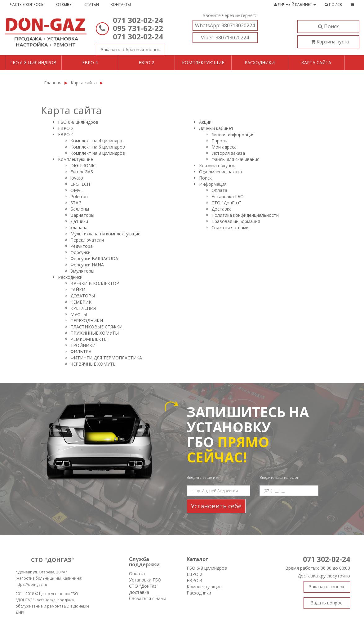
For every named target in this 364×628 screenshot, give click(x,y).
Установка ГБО (228, 196)
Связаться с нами (230, 227)
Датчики (79, 221)
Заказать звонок (128, 48)
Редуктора (82, 246)
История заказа (228, 153)
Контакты (121, 4)
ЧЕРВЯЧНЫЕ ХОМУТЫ (93, 364)
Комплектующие (203, 62)
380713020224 (225, 25)
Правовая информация (236, 221)
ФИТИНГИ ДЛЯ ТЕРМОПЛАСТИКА (106, 358)
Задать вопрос (327, 603)
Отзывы (64, 4)
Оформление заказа (220, 172)
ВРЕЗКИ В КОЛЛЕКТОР (95, 283)
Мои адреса (224, 147)
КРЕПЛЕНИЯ (83, 308)
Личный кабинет (216, 128)
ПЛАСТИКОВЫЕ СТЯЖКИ (96, 327)
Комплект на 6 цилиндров (98, 147)
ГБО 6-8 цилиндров (33, 62)
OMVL (77, 190)
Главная (53, 83)
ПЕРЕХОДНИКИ (87, 321)
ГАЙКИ (78, 290)
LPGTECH (80, 184)
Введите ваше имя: (204, 477)
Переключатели (87, 240)
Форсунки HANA (87, 265)
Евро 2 (146, 62)
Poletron (79, 196)
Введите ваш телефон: (280, 477)
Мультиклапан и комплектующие (105, 234)
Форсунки (80, 252)
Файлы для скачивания (235, 159)
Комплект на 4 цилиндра (96, 141)
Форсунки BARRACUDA (94, 258)
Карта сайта (316, 62)
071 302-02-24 (138, 20)
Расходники (260, 62)
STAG (76, 203)
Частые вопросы (27, 4)
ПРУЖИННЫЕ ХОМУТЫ (95, 333)
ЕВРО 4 (66, 134)
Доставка (222, 209)
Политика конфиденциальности (245, 215)
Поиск (328, 26)
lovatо (77, 178)
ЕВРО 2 (66, 128)
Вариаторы (82, 215)
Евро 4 (90, 62)
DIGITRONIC (83, 165)
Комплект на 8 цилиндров (98, 153)
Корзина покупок (217, 165)
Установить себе (216, 506)
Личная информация (233, 134)
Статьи (92, 4)
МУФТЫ (79, 314)
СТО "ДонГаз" (226, 203)
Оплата (219, 190)
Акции (205, 122)
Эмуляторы (82, 271)
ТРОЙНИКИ (83, 345)
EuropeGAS (82, 172)
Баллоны (80, 209)
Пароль (219, 141)
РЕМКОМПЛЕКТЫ (89, 339)
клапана (79, 227)
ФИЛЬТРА (81, 352)
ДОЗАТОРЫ (83, 296)
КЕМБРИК (81, 302)
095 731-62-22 (138, 28)
